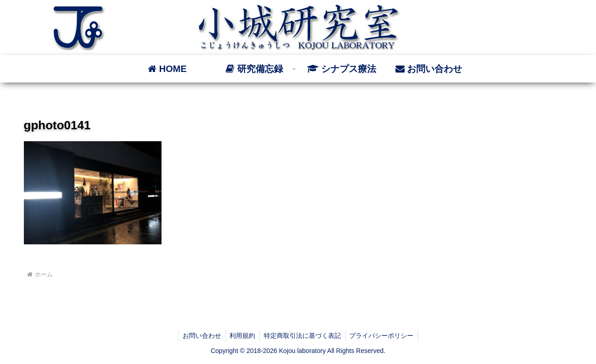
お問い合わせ (200, 336)
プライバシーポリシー (383, 336)
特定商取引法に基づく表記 (303, 336)
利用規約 (242, 336)
